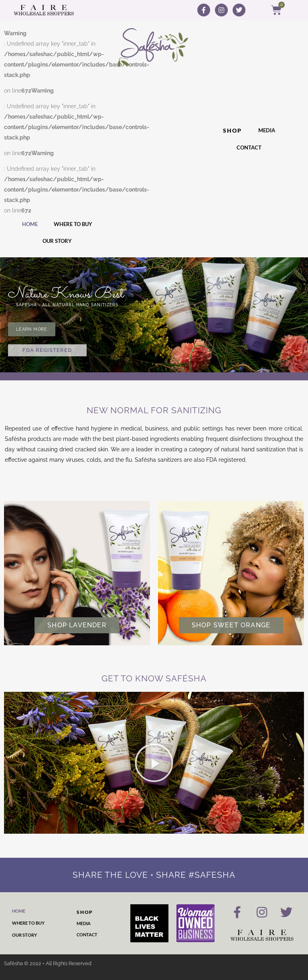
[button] (154, 763)
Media (267, 130)
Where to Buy (73, 224)
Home (30, 224)
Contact (249, 148)
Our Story (57, 241)
